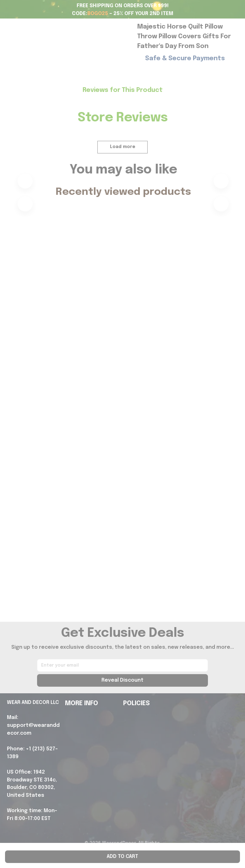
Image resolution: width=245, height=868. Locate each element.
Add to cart (122, 857)
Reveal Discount (122, 680)
